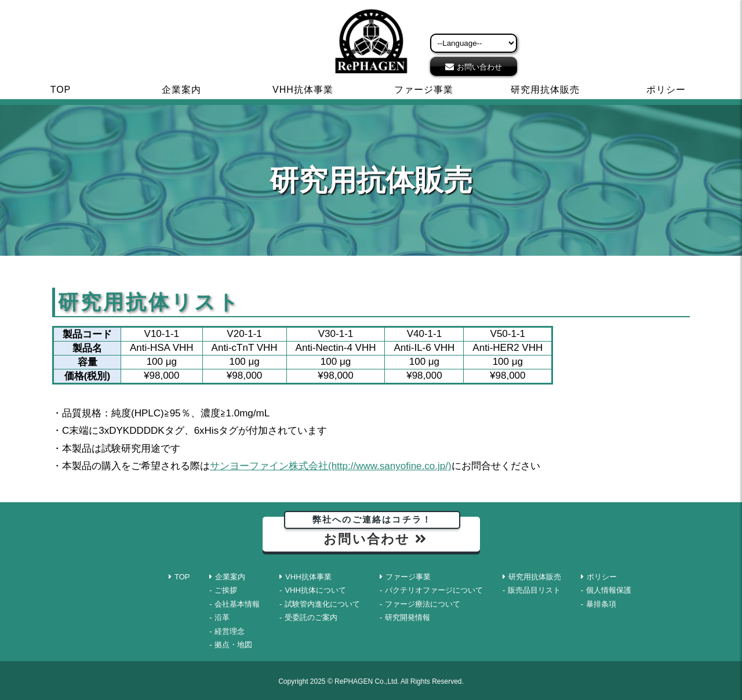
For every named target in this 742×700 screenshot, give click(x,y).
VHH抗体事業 (303, 90)
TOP (61, 90)
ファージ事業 (424, 90)
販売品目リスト (534, 590)
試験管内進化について (322, 604)
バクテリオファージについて (434, 590)
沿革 (222, 617)
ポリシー (666, 90)
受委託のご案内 (311, 617)
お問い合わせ (479, 67)
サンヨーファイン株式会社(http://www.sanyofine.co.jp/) (331, 466)
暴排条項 (601, 604)
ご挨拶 (226, 590)
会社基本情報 (237, 604)
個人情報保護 (609, 590)
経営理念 (230, 631)
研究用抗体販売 (545, 90)
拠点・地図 (233, 645)
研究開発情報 (408, 617)
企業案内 (181, 90)
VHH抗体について (315, 590)
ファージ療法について (423, 604)
